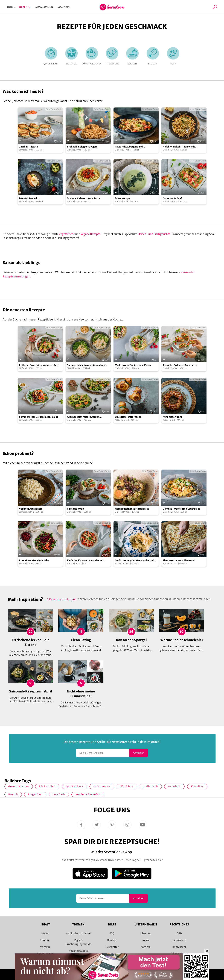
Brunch (13, 794)
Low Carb (59, 794)
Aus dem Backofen (88, 794)
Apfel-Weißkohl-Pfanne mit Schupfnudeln (179, 147)
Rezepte (25, 7)
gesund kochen (19, 786)
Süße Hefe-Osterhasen (128, 417)
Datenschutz (179, 940)
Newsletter (112, 947)
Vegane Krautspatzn (31, 509)
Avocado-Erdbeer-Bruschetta (180, 365)
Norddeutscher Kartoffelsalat (132, 509)
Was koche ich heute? (78, 933)
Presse (146, 940)
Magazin (64, 7)
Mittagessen (102, 786)
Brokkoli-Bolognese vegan (82, 147)
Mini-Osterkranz (173, 417)
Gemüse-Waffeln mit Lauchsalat (181, 509)
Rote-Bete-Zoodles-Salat (34, 560)
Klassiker (197, 786)
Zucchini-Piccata (28, 147)
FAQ (112, 933)
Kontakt (112, 940)
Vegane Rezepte (78, 951)
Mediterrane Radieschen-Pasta (133, 365)
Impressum (179, 947)
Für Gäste (127, 786)
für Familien (47, 786)
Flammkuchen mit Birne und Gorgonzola (179, 561)
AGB (179, 933)
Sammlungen (44, 7)
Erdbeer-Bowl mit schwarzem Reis (39, 365)
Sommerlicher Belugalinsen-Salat (39, 417)
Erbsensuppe (122, 198)
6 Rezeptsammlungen (62, 599)
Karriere (146, 947)
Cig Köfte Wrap (75, 509)
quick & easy (75, 786)
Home (11, 7)
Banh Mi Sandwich (29, 198)
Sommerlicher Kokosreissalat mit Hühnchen (86, 365)
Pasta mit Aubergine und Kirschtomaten (129, 147)
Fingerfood (35, 794)
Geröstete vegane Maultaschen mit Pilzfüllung (135, 561)
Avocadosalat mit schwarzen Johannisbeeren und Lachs (83, 417)
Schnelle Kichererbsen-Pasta (84, 198)
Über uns (146, 933)
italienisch (151, 786)
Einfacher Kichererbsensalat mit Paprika (85, 561)
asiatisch (174, 786)
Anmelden (139, 753)
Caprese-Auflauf (172, 198)
